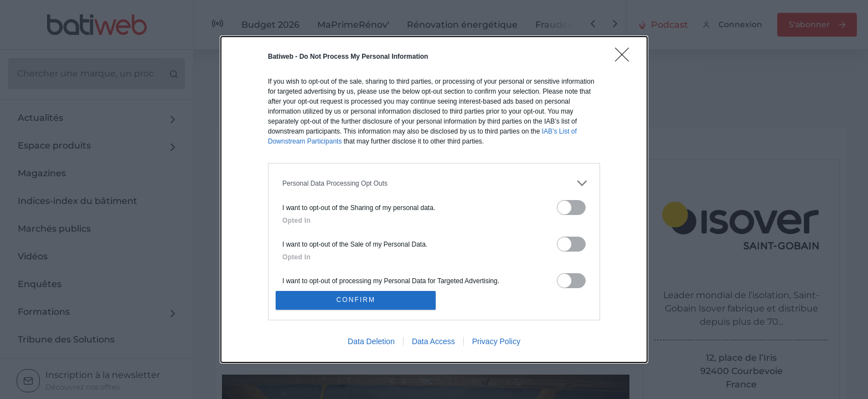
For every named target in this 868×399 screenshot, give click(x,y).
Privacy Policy (496, 343)
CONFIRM (358, 300)
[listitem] (434, 181)
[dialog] (434, 199)
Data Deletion (371, 343)
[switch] (571, 206)
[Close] (626, 57)
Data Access (433, 343)
